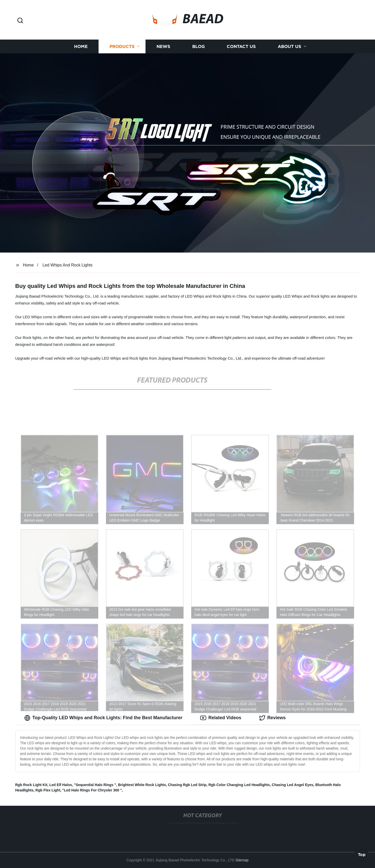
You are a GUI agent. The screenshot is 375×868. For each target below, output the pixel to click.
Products (122, 47)
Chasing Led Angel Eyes (293, 785)
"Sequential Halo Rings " (95, 785)
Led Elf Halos (61, 785)
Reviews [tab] (272, 718)
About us (289, 47)
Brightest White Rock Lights (142, 785)
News (163, 47)
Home (81, 47)
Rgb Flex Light (48, 790)
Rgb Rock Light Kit (31, 785)
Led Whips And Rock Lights (67, 265)
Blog (198, 47)
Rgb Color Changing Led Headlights (239, 785)
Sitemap (242, 860)
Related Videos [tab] (221, 718)
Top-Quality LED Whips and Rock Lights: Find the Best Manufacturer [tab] (103, 718)
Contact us (241, 47)
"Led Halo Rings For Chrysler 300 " (92, 790)
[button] (20, 21)
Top (362, 854)
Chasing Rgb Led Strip (187, 785)
